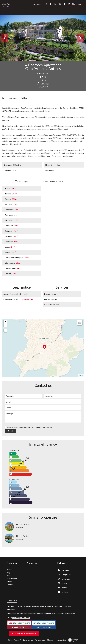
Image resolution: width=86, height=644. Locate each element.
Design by (73, 640)
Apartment (13, 98)
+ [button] (5, 322)
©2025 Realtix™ (14, 640)
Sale (4, 98)
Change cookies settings (57, 640)
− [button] (5, 325)
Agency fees (40, 640)
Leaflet (81, 375)
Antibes (24, 98)
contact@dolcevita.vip (21, 618)
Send (10, 431)
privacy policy (34, 427)
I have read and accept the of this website (30, 427)
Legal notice (28, 640)
